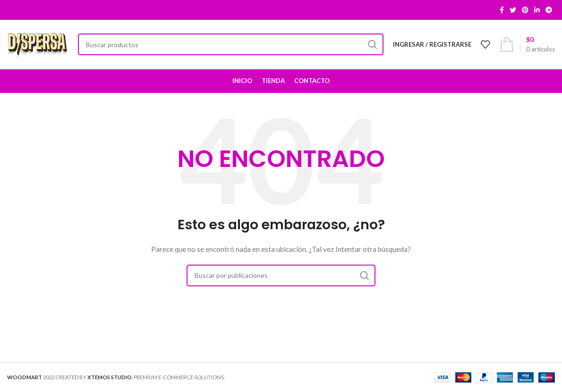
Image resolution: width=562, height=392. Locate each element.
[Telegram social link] (549, 10)
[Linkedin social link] (537, 10)
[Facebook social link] (502, 10)
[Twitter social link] (513, 10)
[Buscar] (231, 44)
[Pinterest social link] (525, 10)
